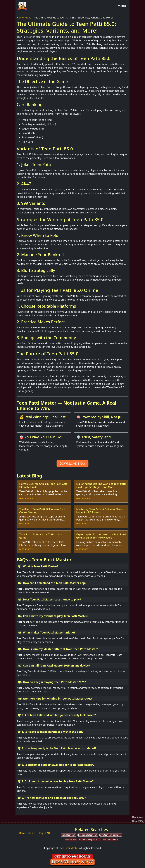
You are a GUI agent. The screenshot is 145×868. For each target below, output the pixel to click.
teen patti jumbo (110, 839)
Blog (29, 18)
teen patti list (71, 839)
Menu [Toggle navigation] (119, 6)
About (32, 833)
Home (20, 18)
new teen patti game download (111, 835)
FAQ (48, 833)
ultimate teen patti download (90, 839)
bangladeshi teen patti (88, 835)
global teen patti (69, 835)
